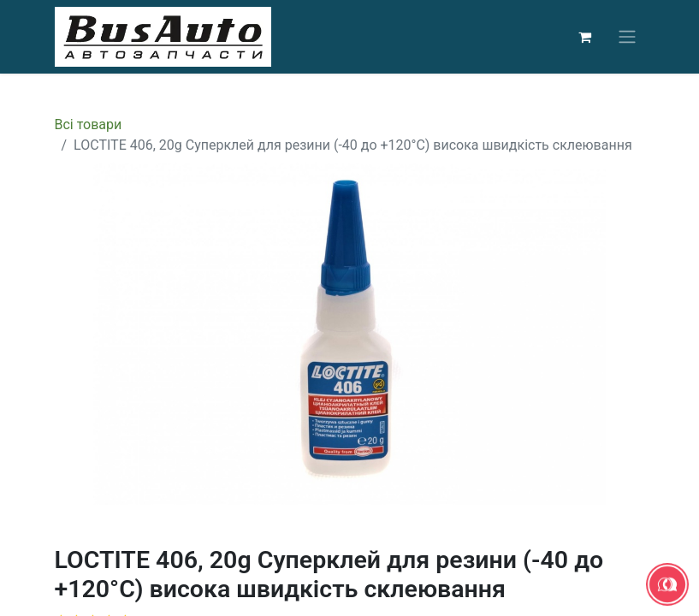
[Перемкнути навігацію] (627, 37)
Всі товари (89, 124)
